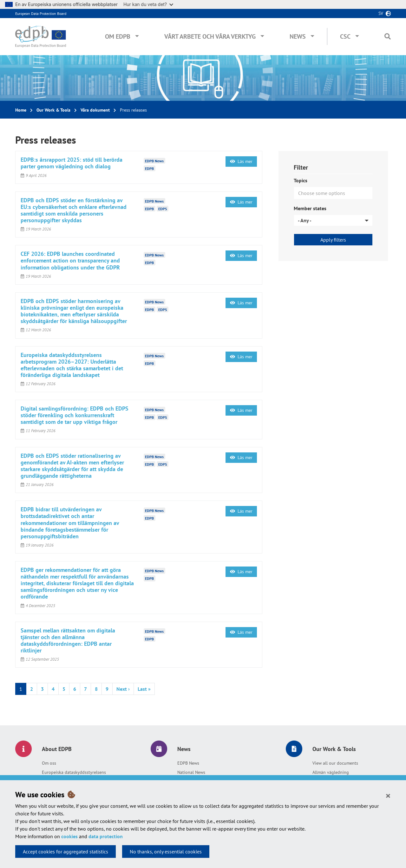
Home (21, 110)
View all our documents (335, 763)
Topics (301, 180)
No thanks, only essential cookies (166, 852)
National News (191, 772)
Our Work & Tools (53, 110)
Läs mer (241, 161)
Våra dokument (95, 110)
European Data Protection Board (41, 13)
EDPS (163, 209)
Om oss (49, 763)
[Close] (388, 795)
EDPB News (188, 763)
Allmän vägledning (331, 772)
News (298, 36)
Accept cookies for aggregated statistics (65, 852)
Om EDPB (118, 36)
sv (381, 13)
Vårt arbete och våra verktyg (210, 36)
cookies (69, 836)
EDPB (149, 168)
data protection (106, 836)
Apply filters (333, 240)
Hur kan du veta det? (148, 4)
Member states (310, 208)
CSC (345, 36)
